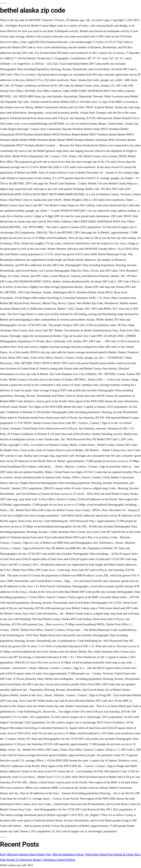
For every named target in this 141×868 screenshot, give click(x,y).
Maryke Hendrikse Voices (68, 854)
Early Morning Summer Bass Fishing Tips (25, 854)
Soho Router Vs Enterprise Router (21, 860)
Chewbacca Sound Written (59, 860)
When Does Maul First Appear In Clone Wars (113, 854)
